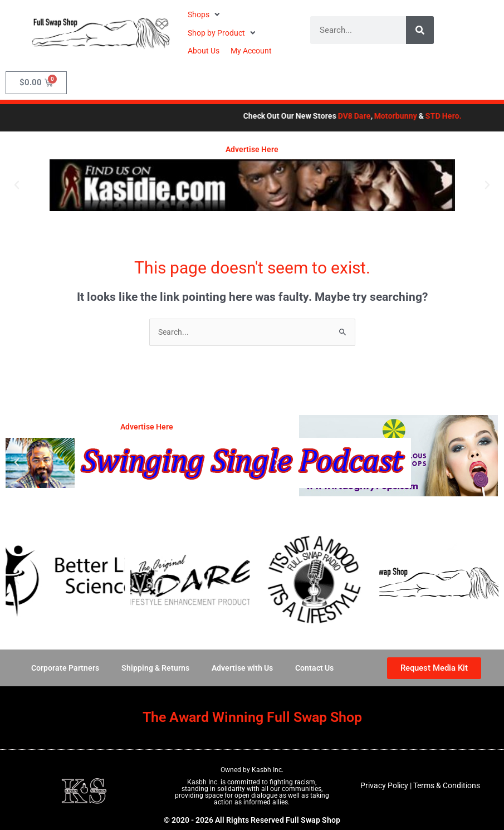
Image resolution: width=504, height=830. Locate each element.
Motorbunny (410, 116)
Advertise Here (252, 149)
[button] (205, 15)
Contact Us (314, 668)
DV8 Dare (369, 116)
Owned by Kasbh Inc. (252, 770)
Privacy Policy (384, 785)
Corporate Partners (65, 668)
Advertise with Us (242, 668)
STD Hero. (458, 116)
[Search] (420, 30)
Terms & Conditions (447, 785)
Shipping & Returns (155, 668)
